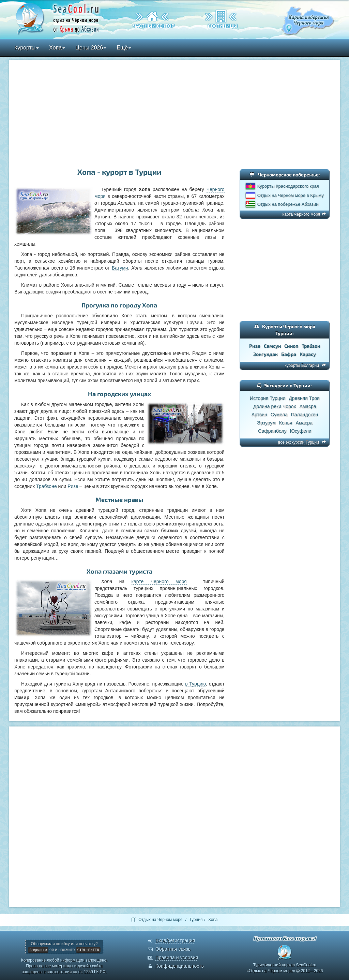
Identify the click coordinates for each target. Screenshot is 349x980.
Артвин (259, 415)
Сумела (279, 415)
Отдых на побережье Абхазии (288, 204)
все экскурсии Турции (299, 442)
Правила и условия (177, 957)
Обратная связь (173, 949)
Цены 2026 (91, 48)
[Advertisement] (174, 115)
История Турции (268, 398)
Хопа (57, 48)
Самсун (272, 346)
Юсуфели (301, 431)
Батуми (120, 268)
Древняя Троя (304, 398)
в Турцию (195, 684)
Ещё (124, 48)
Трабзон (311, 346)
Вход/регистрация (175, 940)
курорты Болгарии (302, 365)
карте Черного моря (159, 581)
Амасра (308, 406)
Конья (286, 423)
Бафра (289, 354)
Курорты (27, 48)
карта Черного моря (301, 214)
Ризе (73, 486)
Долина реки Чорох (275, 406)
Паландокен (305, 415)
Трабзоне (47, 486)
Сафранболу (272, 431)
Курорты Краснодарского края (288, 186)
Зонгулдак (265, 354)
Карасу (308, 354)
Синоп (291, 346)
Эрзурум (266, 423)
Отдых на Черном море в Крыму (291, 195)
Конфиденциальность (180, 966)
